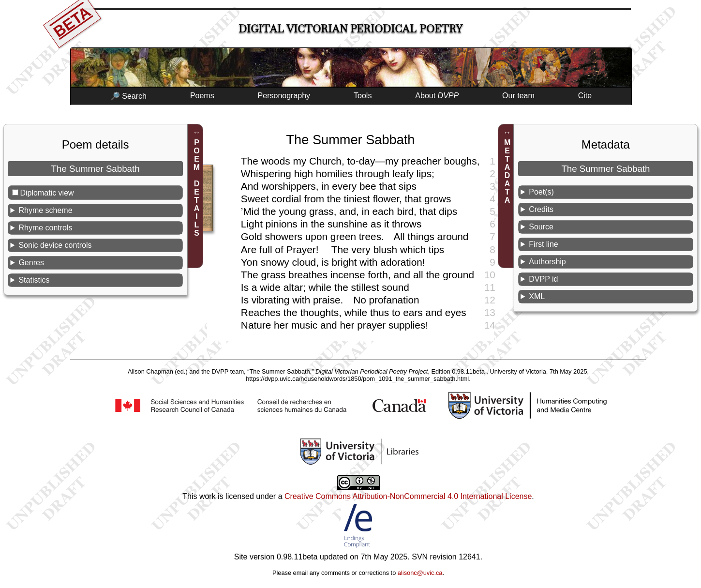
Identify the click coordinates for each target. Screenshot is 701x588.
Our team (518, 96)
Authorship (547, 262)
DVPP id (543, 279)
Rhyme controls (45, 228)
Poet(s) (541, 192)
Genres (31, 263)
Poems (202, 96)
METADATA (507, 171)
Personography (284, 96)
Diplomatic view (47, 193)
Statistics (34, 280)
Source (541, 227)
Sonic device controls (55, 245)
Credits (541, 209)
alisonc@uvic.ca (420, 573)
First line (543, 244)
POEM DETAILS (197, 188)
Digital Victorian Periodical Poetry (350, 29)
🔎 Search (128, 96)
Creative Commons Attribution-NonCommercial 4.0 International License (408, 496)
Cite (585, 96)
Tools (363, 96)
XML (537, 296)
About (437, 96)
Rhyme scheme (45, 210)
